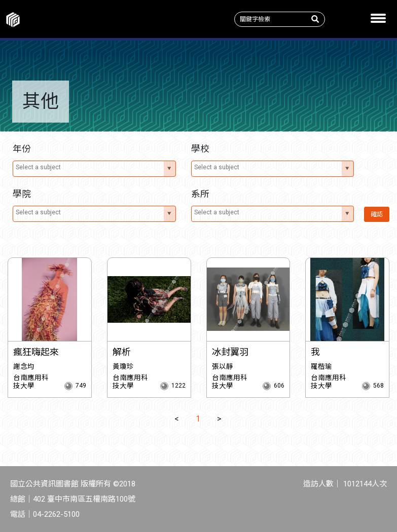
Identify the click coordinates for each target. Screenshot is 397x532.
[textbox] (89, 167)
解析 (122, 352)
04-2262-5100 (56, 514)
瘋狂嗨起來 (36, 352)
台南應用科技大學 (31, 382)
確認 (377, 214)
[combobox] (94, 169)
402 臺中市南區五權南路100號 (84, 499)
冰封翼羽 (230, 352)
